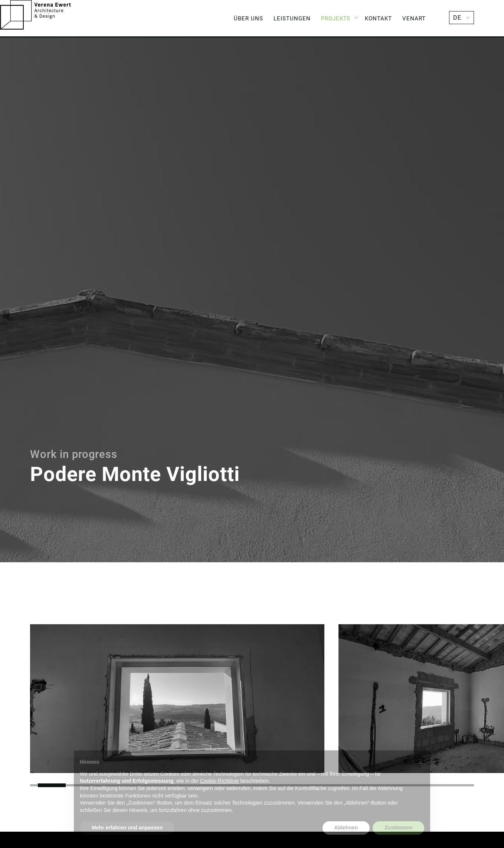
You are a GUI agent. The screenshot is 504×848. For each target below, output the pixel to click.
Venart (414, 19)
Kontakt (378, 19)
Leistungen (292, 19)
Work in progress (74, 454)
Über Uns (248, 19)
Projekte (336, 19)
